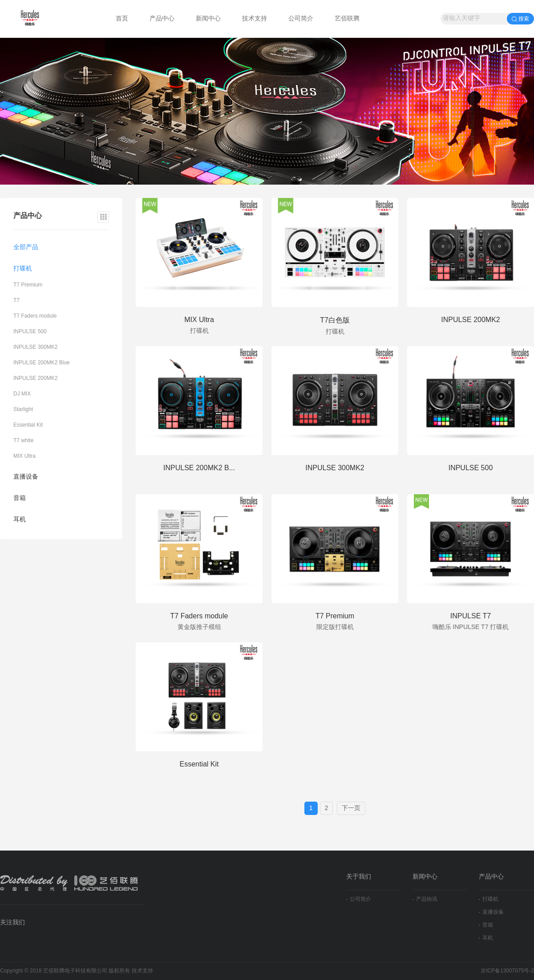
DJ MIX (22, 394)
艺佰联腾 (347, 19)
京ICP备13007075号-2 (507, 971)
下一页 (351, 809)
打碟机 (23, 269)
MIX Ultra (24, 456)
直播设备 (26, 477)
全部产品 (26, 248)
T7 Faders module (35, 316)
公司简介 (301, 19)
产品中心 (162, 19)
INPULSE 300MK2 (35, 347)
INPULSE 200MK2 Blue (42, 363)
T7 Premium (28, 285)
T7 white (23, 441)
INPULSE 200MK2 (35, 378)
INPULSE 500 (30, 332)
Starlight (23, 409)
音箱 (20, 498)
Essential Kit (28, 425)
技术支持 (255, 19)
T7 (16, 300)
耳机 (20, 520)
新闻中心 (208, 19)
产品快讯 (425, 899)
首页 (122, 19)
